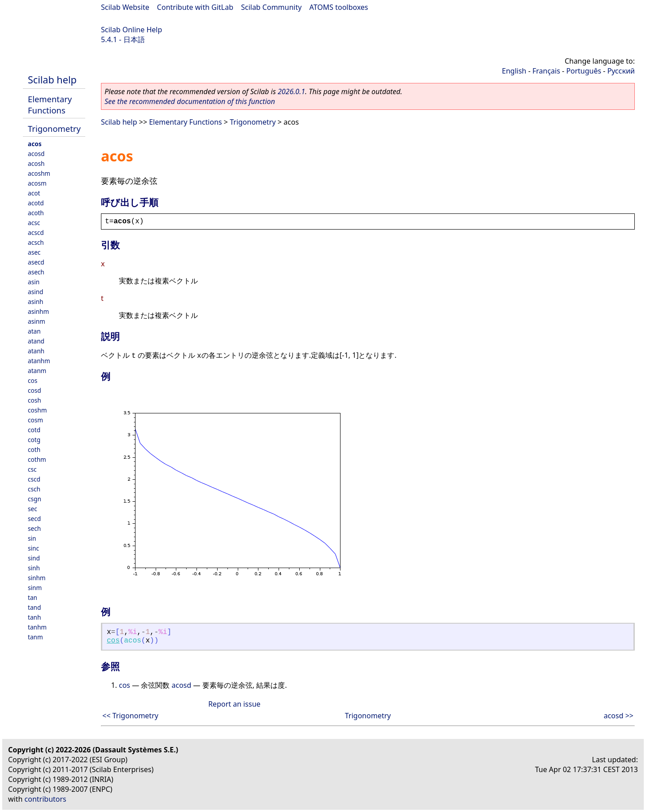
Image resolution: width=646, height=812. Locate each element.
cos (33, 380)
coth (34, 449)
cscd (34, 479)
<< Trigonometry (130, 716)
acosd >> (619, 716)
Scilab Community (271, 7)
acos (35, 144)
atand (36, 341)
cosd (35, 390)
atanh (36, 351)
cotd (34, 430)
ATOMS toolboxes (339, 7)
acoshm (39, 173)
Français (546, 71)
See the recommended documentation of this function (190, 101)
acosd (36, 154)
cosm (35, 420)
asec (34, 252)
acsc (34, 223)
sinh (34, 568)
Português (584, 71)
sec (33, 509)
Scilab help (52, 80)
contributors (46, 799)
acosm (37, 183)
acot (34, 193)
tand (34, 607)
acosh (36, 163)
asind (35, 292)
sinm (35, 588)
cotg (34, 440)
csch (34, 489)
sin (32, 538)
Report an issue (234, 704)
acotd (36, 203)
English (514, 71)
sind (34, 558)
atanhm (39, 361)
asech (36, 272)
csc (32, 469)
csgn (35, 499)
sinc (33, 548)
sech (34, 528)
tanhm (37, 627)
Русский (621, 71)
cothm (37, 459)
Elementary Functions (50, 104)
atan (34, 331)
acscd (36, 232)
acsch (36, 242)
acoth (36, 213)
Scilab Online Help (131, 30)
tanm (35, 637)
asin (34, 282)
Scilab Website (125, 7)
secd (34, 519)
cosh (35, 400)
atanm (37, 371)
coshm (37, 410)
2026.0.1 (291, 91)
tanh (34, 617)
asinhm (38, 311)
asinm (37, 321)
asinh (35, 302)
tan (33, 597)
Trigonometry (54, 128)
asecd (36, 262)
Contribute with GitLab (195, 7)
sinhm (37, 578)
